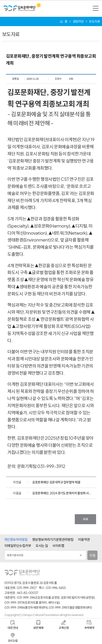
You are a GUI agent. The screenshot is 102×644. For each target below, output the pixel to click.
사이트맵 (58, 546)
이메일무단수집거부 (18, 546)
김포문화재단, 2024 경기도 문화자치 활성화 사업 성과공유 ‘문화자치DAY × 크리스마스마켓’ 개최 (62, 493)
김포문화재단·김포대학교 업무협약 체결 (56, 482)
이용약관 (84, 539)
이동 (92, 555)
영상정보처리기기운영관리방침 (53, 539)
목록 (86, 519)
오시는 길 (42, 546)
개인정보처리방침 (16, 539)
